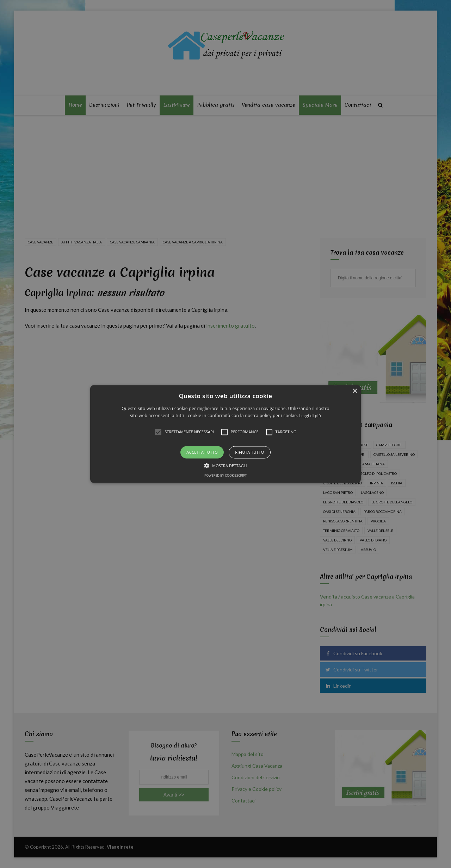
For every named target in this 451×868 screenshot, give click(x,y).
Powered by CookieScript (225, 476)
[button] (225, 434)
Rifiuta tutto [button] (249, 452)
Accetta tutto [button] (202, 452)
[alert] (225, 434)
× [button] (355, 391)
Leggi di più (310, 416)
